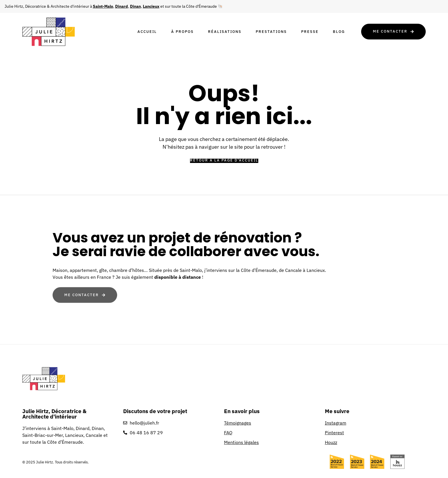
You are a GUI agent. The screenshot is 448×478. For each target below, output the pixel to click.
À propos (182, 32)
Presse (310, 32)
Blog (339, 32)
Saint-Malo (103, 6)
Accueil (147, 32)
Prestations (271, 32)
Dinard (122, 6)
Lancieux (151, 6)
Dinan (135, 6)
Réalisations (225, 32)
